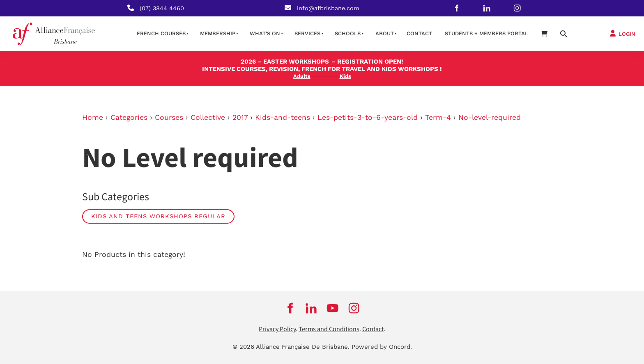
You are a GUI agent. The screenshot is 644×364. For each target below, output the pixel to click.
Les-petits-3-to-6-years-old (368, 117)
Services (307, 33)
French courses (161, 33)
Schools (348, 33)
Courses (169, 117)
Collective (208, 117)
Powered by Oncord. (382, 347)
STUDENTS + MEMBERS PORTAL (486, 33)
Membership (218, 33)
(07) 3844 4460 (162, 8)
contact (419, 33)
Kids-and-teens (283, 117)
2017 (240, 117)
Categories (129, 117)
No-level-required (490, 117)
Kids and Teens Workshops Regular (158, 216)
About (385, 33)
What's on (265, 33)
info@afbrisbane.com (328, 8)
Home (93, 117)
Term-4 (438, 117)
